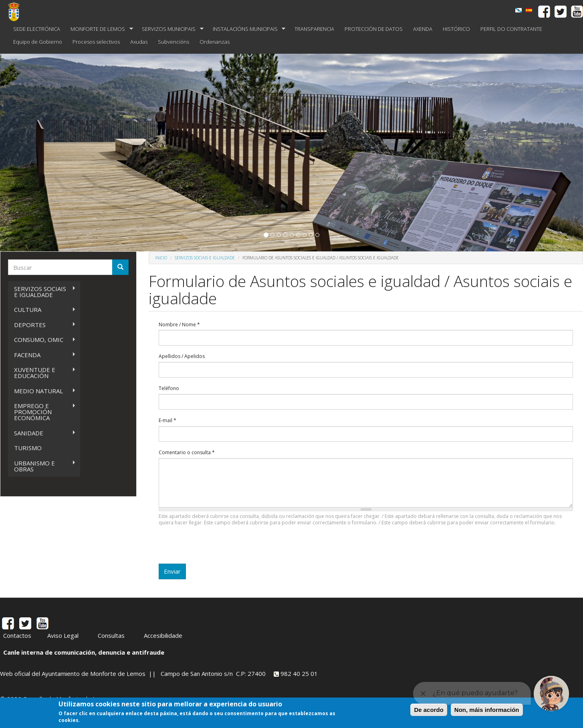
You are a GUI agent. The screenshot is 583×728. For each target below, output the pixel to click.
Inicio (161, 258)
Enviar (172, 571)
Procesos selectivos (96, 42)
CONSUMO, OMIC (42, 340)
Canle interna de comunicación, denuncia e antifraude (84, 652)
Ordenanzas (215, 42)
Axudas (139, 42)
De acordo (429, 710)
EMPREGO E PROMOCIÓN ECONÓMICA (42, 412)
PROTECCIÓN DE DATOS (374, 29)
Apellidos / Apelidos (182, 356)
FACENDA (42, 355)
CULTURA (42, 310)
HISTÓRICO (456, 29)
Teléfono (169, 388)
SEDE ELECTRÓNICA (37, 29)
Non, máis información (487, 710)
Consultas (111, 635)
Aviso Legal (63, 635)
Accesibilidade (163, 635)
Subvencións (173, 42)
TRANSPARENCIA (314, 29)
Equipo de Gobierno (38, 42)
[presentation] (220, 548)
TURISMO (28, 448)
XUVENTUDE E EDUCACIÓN (42, 373)
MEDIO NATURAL (42, 391)
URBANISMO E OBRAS (42, 466)
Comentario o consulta (187, 453)
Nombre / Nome (179, 325)
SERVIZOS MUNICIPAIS (170, 29)
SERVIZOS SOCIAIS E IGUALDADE (42, 292)
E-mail (167, 421)
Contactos (17, 635)
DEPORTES (42, 325)
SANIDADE (42, 433)
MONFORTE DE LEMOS (99, 29)
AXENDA (423, 29)
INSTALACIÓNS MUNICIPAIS (247, 29)
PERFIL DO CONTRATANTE (511, 29)
